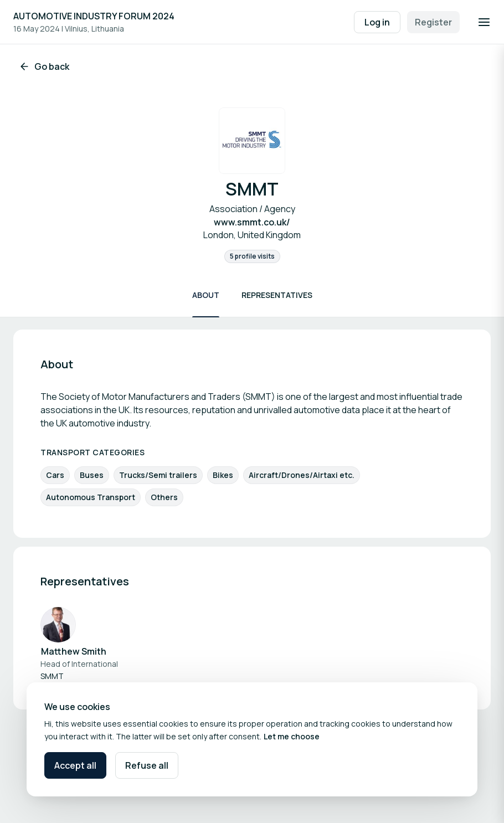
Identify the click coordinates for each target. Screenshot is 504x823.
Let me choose (292, 736)
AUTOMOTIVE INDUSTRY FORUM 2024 (94, 16)
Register (433, 22)
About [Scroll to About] (206, 295)
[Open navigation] (484, 22)
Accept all (75, 765)
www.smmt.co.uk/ (252, 222)
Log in (377, 22)
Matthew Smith (74, 651)
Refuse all (147, 765)
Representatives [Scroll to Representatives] (277, 295)
